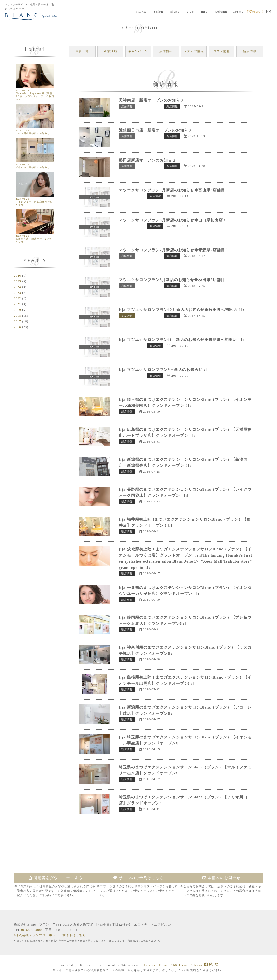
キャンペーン (138, 51)
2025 (18, 281)
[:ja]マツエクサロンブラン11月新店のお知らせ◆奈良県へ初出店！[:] (182, 340)
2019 (18, 310)
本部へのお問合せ (221, 878)
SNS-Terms (179, 965)
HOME (142, 12)
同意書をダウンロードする (56, 878)
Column (221, 12)
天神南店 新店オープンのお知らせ (151, 100)
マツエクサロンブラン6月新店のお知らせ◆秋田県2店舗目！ (174, 280)
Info (204, 12)
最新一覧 (82, 51)
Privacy (150, 965)
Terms (163, 965)
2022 (18, 298)
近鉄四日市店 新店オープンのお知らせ (156, 130)
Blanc (175, 12)
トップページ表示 (150, 106)
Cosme (238, 12)
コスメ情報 (222, 51)
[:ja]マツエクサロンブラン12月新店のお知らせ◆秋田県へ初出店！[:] (182, 310)
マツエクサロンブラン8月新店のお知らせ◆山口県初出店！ (173, 220)
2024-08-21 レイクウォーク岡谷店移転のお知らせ (35, 200)
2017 (18, 321)
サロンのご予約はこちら (138, 878)
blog (190, 12)
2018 (18, 315)
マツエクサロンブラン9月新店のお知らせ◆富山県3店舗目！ (174, 190)
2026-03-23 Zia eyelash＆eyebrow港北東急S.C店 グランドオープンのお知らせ (35, 93)
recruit (255, 12)
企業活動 (110, 51)
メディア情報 (194, 51)
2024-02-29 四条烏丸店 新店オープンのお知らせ (35, 237)
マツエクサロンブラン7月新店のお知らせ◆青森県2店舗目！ (174, 250)
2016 (18, 327)
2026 (18, 275)
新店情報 (250, 51)
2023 (18, 293)
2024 (18, 287)
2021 (18, 304)
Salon (158, 12)
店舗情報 (166, 51)
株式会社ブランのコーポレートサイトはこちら (50, 935)
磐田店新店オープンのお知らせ (147, 160)
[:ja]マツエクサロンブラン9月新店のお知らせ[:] (163, 370)
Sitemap (197, 965)
